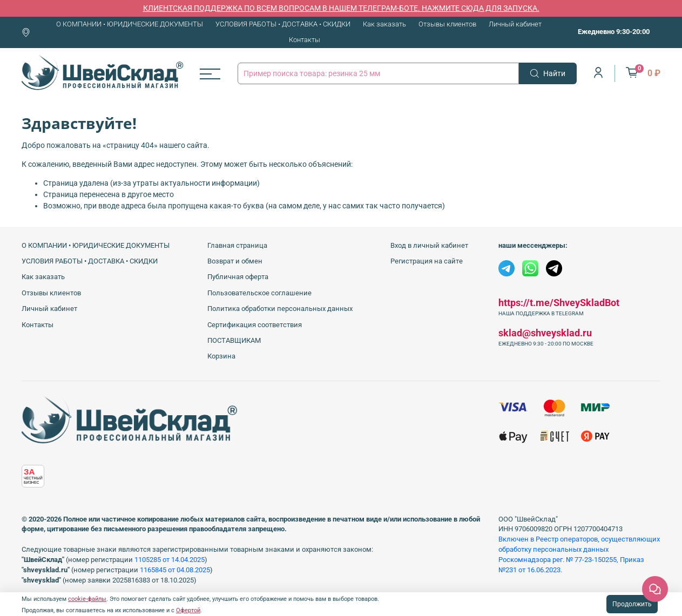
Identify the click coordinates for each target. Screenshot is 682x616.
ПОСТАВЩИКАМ (234, 340)
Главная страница (237, 245)
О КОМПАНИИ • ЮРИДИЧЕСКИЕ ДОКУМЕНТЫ (130, 24)
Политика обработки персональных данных (280, 309)
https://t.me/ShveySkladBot (559, 303)
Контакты (305, 40)
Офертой (188, 610)
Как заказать (384, 24)
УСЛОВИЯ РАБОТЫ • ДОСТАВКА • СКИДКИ (283, 24)
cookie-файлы (87, 599)
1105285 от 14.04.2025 (170, 560)
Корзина (221, 356)
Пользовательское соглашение (259, 293)
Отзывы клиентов (447, 24)
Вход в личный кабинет (429, 245)
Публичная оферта (238, 277)
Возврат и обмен (235, 261)
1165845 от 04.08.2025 (175, 570)
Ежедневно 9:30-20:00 (614, 32)
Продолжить (632, 604)
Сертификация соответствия (255, 325)
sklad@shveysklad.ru (545, 333)
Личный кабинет (515, 24)
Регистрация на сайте (427, 261)
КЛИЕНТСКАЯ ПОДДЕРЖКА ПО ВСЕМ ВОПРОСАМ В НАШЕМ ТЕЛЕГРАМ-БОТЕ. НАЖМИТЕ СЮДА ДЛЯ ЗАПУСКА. (341, 8)
